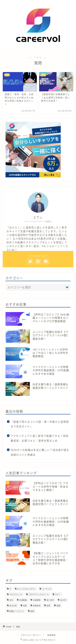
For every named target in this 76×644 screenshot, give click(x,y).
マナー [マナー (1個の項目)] (58, 594)
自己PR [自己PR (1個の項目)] (63, 600)
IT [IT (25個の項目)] (10, 589)
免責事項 (51, 635)
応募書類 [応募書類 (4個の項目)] (37, 600)
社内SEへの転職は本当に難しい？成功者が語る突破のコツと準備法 (40, 452)
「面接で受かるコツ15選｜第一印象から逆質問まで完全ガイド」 (40, 424)
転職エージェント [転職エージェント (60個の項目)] (17, 611)
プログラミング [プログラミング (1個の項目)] (16, 594)
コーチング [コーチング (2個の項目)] (47, 589)
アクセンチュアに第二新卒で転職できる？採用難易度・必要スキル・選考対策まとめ (40, 438)
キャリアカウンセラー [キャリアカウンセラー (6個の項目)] (26, 589)
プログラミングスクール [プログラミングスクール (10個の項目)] (39, 594)
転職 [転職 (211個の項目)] (58, 606)
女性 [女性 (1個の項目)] (11, 600)
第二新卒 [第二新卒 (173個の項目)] (50, 600)
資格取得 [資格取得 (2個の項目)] (37, 606)
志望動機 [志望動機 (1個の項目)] (23, 600)
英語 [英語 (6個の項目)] (25, 606)
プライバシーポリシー (31, 635)
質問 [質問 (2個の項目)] (48, 606)
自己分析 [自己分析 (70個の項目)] (13, 606)
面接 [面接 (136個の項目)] (32, 611)
